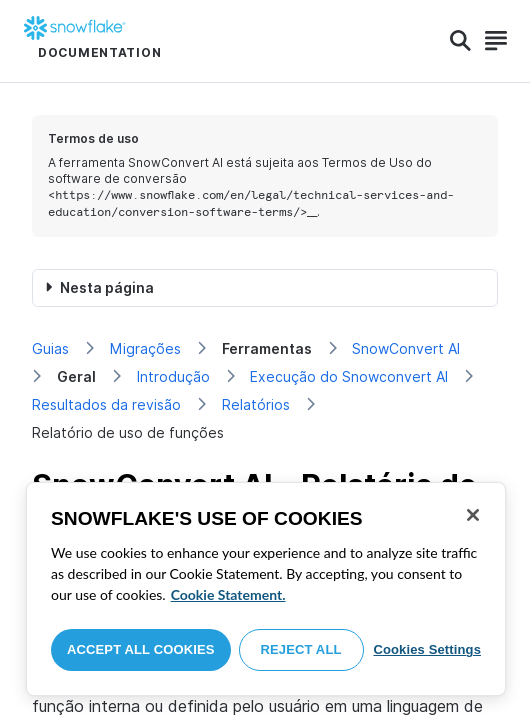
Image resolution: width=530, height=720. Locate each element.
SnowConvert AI (406, 348)
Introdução (173, 376)
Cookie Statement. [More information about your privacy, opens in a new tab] (228, 594)
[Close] (473, 515)
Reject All (301, 649)
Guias (50, 348)
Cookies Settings (427, 649)
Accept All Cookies (141, 649)
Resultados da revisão (106, 404)
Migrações (145, 348)
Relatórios (256, 404)
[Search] (460, 41)
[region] (266, 589)
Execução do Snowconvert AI (349, 376)
